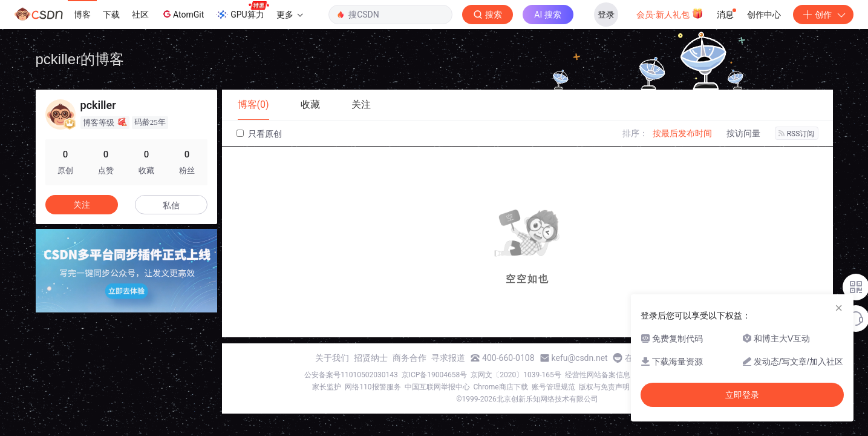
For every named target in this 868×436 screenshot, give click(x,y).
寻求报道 (448, 358)
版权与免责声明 (604, 387)
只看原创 (259, 134)
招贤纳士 (371, 358)
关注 (82, 205)
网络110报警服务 (373, 387)
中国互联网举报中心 (437, 387)
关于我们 (332, 358)
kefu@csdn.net (580, 358)
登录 (606, 15)
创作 (823, 15)
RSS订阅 (797, 134)
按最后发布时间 (682, 133)
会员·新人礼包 (670, 13)
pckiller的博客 (80, 59)
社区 (140, 15)
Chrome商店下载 (501, 387)
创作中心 (764, 15)
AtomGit (182, 14)
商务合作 (410, 358)
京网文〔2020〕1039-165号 (516, 375)
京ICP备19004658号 (435, 375)
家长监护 (327, 387)
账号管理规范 (553, 387)
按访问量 (743, 133)
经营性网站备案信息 (598, 375)
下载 (111, 15)
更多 (290, 15)
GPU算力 (242, 11)
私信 (171, 205)
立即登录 (742, 395)
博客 (82, 15)
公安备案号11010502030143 (351, 375)
